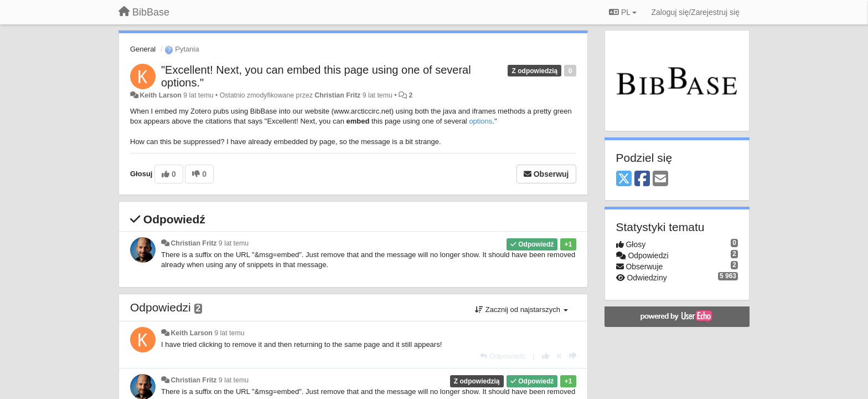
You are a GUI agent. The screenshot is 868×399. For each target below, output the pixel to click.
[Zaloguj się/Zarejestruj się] (695, 12)
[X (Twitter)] (624, 179)
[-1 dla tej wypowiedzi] (573, 356)
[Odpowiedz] (503, 356)
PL (623, 12)
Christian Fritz (337, 95)
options (480, 121)
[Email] (660, 179)
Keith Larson (160, 95)
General (143, 49)
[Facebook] (642, 179)
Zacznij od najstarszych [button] (521, 310)
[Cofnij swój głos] (559, 356)
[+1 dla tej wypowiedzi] (546, 356)
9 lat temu (234, 243)
